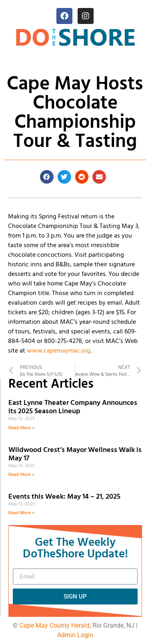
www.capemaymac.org (59, 351)
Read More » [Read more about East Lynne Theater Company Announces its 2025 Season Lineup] (21, 428)
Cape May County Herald (55, 625)
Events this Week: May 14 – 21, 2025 (64, 497)
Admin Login (75, 635)
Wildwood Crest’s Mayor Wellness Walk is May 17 (75, 455)
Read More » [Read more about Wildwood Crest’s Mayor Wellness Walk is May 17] (21, 475)
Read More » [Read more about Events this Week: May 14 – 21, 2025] (21, 513)
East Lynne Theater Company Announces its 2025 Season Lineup (73, 407)
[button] (47, 177)
